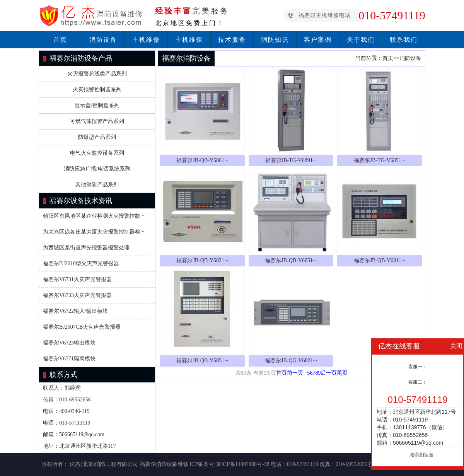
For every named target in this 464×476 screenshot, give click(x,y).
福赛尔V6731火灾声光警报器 (77, 279)
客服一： (418, 367)
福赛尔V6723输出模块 (69, 343)
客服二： (418, 382)
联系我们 (404, 40)
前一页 (295, 373)
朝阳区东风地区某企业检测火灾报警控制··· (94, 216)
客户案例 (318, 40)
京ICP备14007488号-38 (242, 464)
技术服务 (232, 40)
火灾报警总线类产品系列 (97, 74)
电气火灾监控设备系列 (97, 153)
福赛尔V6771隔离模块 (69, 359)
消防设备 (103, 40)
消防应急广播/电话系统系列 (97, 169)
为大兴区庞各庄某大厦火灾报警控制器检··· (94, 232)
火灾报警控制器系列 (97, 90)
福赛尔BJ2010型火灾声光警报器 (81, 264)
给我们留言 (422, 455)
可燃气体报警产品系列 (97, 121)
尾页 (342, 373)
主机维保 (189, 40)
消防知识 (275, 40)
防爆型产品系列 (97, 137)
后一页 (329, 373)
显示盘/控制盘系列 (97, 105)
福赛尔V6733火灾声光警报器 (77, 295)
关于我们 (361, 40)
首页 (60, 40)
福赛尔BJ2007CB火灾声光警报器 (82, 327)
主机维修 (146, 40)
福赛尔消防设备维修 (164, 464)
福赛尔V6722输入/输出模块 (75, 311)
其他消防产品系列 (97, 185)
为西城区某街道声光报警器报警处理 (86, 248)
